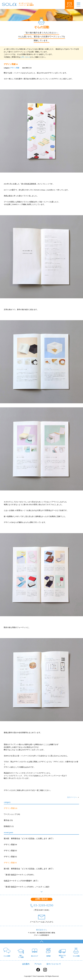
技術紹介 (7, 826)
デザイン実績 (15, 68)
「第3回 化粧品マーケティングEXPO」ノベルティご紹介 (27, 887)
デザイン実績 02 (10, 857)
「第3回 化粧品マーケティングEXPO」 (19, 875)
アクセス (38, 964)
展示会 (6, 820)
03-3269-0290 (43, 905)
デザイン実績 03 (10, 851)
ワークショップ (10, 814)
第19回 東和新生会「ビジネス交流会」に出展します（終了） (29, 869)
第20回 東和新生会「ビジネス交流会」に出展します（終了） (29, 839)
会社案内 (26, 964)
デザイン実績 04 (10, 845)
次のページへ (72, 797)
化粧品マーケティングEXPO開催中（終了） (21, 881)
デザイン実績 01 (10, 863)
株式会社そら (42, 930)
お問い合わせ (25, 57)
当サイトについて (54, 964)
